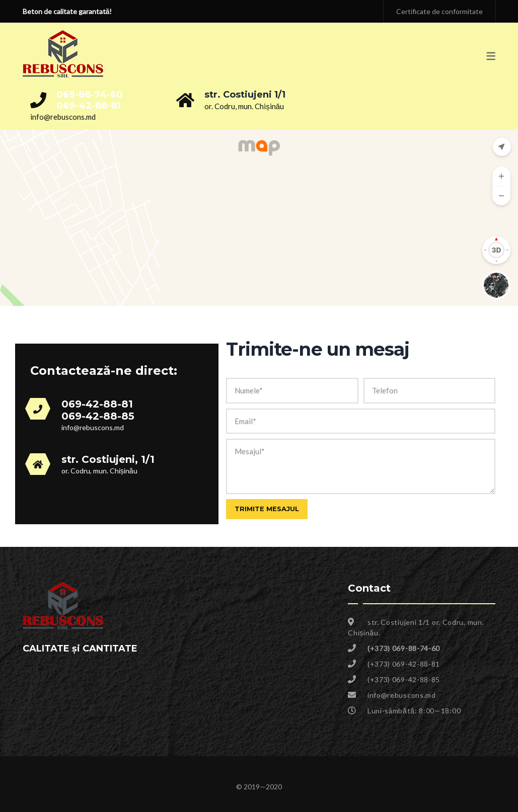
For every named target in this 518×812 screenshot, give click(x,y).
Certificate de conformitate (439, 11)
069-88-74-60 (90, 95)
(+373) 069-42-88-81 (404, 664)
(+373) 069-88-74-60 (404, 648)
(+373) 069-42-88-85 (404, 679)
